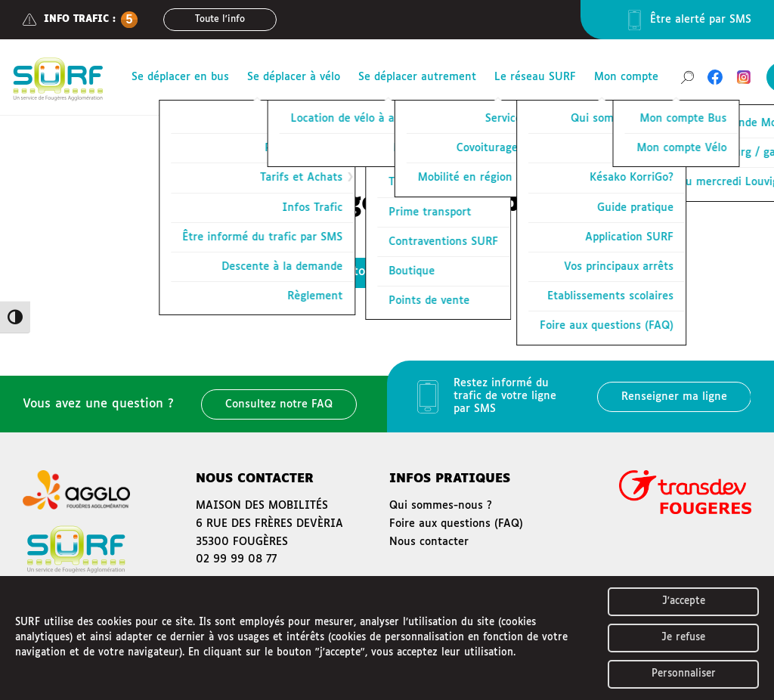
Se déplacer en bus (180, 77)
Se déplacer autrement (417, 77)
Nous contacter (429, 542)
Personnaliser (684, 674)
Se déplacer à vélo (294, 77)
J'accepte (684, 601)
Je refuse (683, 638)
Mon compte (626, 77)
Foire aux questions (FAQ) (456, 524)
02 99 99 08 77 (236, 559)
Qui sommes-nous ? (441, 506)
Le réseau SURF (535, 77)
